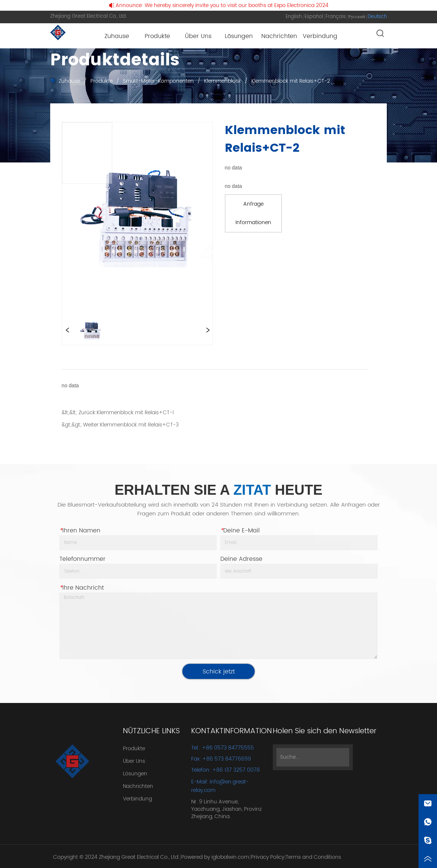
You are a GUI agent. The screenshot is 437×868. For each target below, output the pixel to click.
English (294, 17)
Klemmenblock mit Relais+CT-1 (135, 413)
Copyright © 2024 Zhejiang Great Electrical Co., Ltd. (116, 857)
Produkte (101, 81)
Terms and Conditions (313, 857)
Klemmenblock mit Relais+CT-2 (290, 81)
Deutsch (377, 17)
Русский (357, 17)
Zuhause (69, 81)
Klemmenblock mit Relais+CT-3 (139, 425)
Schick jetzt (219, 672)
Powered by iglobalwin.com (215, 857)
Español (314, 17)
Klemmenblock (223, 81)
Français (336, 17)
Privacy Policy (268, 857)
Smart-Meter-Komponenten (158, 81)
